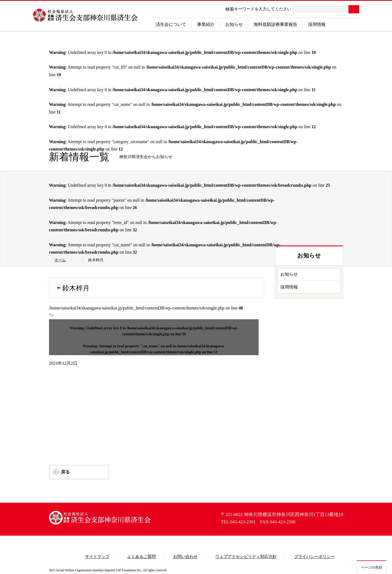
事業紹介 (206, 24)
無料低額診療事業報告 (275, 24)
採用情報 (317, 24)
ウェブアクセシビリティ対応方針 (246, 557)
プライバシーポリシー (314, 557)
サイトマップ (97, 557)
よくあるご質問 (141, 557)
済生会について (171, 24)
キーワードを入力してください (263, 9)
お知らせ (234, 24)
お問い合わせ (185, 557)
